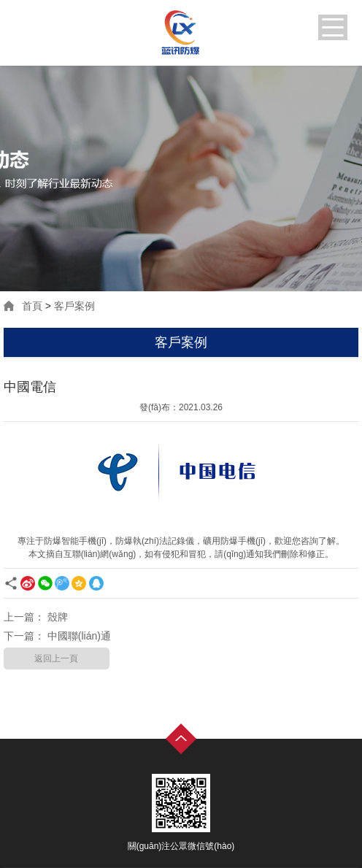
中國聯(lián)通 (79, 636)
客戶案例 (74, 306)
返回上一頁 (56, 658)
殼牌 (58, 617)
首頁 (32, 306)
